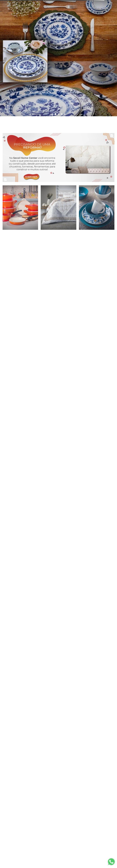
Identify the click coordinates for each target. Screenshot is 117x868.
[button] (52, 114)
